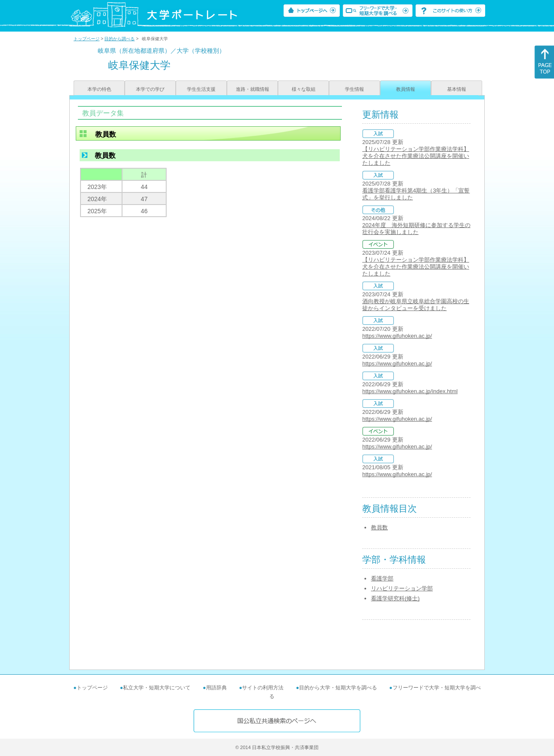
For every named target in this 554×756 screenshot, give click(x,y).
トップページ (87, 39)
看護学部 (382, 578)
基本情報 (457, 89)
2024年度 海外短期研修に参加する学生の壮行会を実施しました (416, 229)
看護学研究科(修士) (395, 598)
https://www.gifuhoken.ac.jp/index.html (410, 391)
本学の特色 (99, 89)
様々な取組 (304, 89)
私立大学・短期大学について (157, 688)
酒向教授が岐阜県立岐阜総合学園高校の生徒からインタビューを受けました (416, 305)
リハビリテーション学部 (402, 588)
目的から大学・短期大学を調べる (338, 688)
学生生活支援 (201, 89)
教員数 (379, 527)
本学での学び (150, 89)
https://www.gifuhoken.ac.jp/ (397, 336)
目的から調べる (119, 39)
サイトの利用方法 (263, 688)
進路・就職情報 (253, 89)
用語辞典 (216, 688)
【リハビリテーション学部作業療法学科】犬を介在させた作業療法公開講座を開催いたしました (416, 156)
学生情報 (354, 89)
